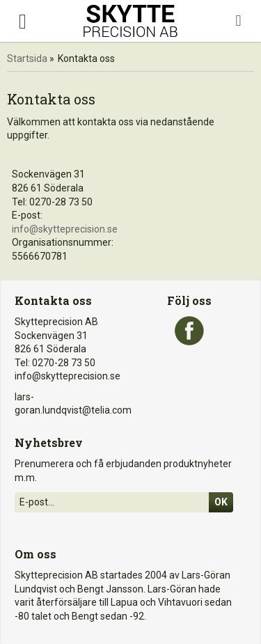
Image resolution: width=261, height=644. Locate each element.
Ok (221, 502)
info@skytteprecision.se (65, 229)
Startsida (27, 58)
